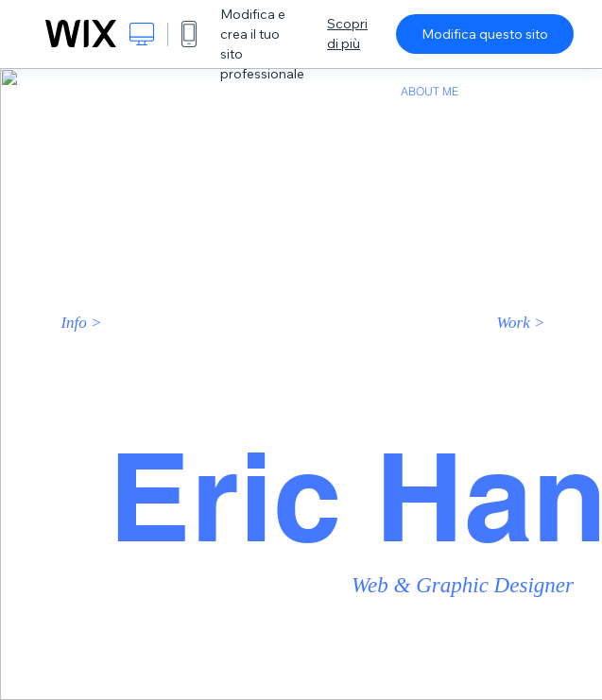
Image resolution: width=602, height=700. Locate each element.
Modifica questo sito (485, 34)
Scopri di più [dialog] (347, 34)
